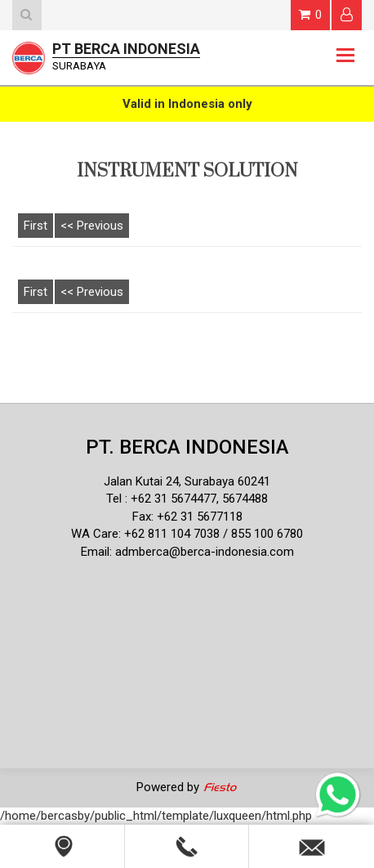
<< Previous (92, 226)
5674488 (245, 499)
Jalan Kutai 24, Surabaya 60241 (187, 481)
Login (347, 14)
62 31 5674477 (177, 499)
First (36, 226)
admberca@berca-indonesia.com (205, 552)
